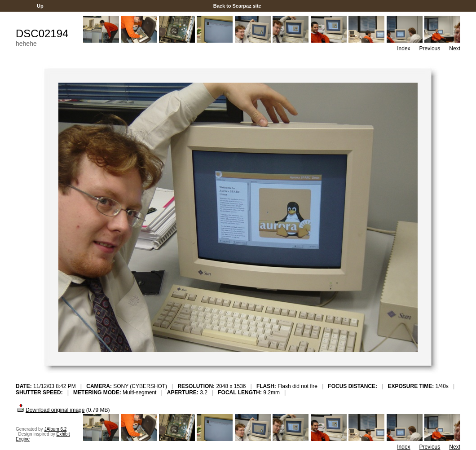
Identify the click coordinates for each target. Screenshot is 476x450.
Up (40, 6)
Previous (430, 49)
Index (403, 49)
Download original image (50, 410)
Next (455, 49)
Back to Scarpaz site (237, 6)
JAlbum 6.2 (55, 429)
